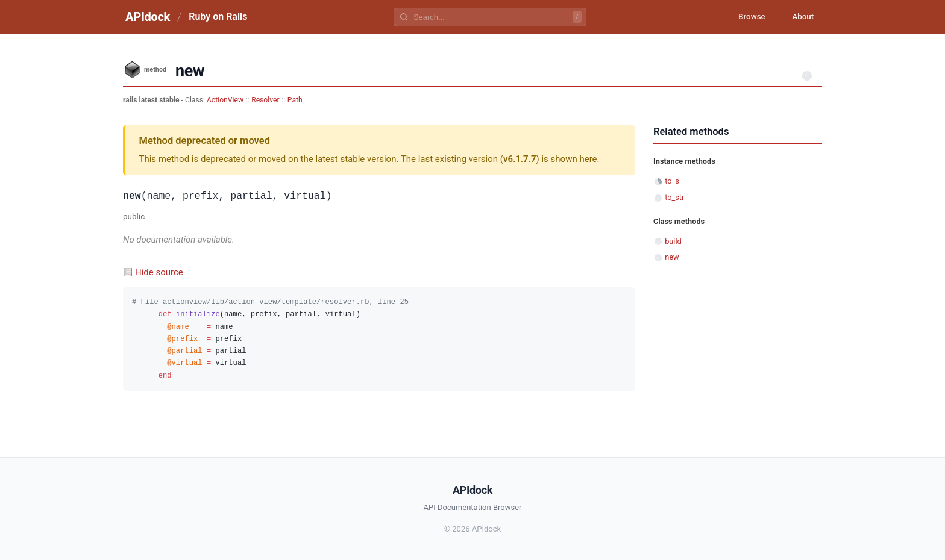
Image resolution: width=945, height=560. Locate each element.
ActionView (225, 100)
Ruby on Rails (218, 17)
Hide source (159, 272)
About (801, 17)
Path (295, 100)
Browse (746, 17)
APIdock (148, 17)
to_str (674, 197)
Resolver (265, 100)
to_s (672, 181)
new (672, 257)
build (673, 241)
